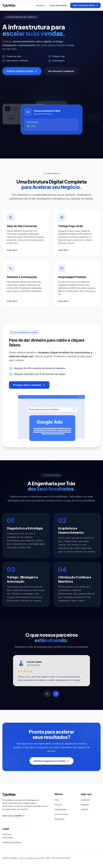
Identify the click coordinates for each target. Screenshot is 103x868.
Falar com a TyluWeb (14, 816)
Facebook (85, 800)
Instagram (85, 805)
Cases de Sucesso (58, 5)
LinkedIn (85, 809)
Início (57, 800)
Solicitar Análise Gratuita (22, 71)
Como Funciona (62, 814)
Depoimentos (61, 809)
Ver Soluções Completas (61, 71)
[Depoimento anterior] (47, 694)
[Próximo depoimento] (56, 694)
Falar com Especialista (85, 5)
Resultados (60, 819)
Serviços (40, 5)
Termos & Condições (12, 842)
